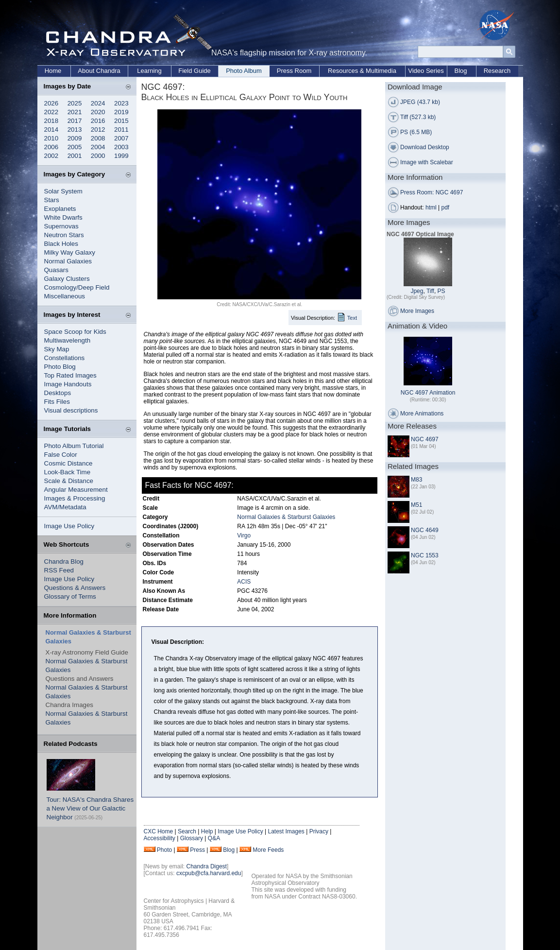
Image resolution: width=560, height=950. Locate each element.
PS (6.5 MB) (416, 132)
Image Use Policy (69, 526)
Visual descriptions (71, 410)
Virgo (244, 535)
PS (441, 291)
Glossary (192, 838)
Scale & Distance (69, 481)
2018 (51, 121)
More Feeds (268, 850)
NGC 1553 (425, 555)
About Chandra (99, 71)
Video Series (426, 71)
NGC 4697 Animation (428, 393)
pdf (446, 207)
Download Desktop (425, 147)
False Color (61, 455)
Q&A (214, 838)
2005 (75, 147)
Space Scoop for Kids (75, 332)
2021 (75, 112)
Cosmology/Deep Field (77, 287)
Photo (164, 850)
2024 (98, 103)
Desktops (58, 393)
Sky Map (57, 349)
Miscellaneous (65, 296)
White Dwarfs (63, 217)
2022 (51, 112)
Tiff (430, 291)
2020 (98, 112)
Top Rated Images (70, 375)
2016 (98, 121)
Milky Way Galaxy (70, 252)
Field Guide (194, 71)
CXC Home (159, 831)
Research (497, 71)
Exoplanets (60, 209)
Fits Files (57, 402)
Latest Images (286, 831)
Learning (149, 71)
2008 (98, 138)
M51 (416, 505)
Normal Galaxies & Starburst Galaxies (286, 517)
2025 (75, 103)
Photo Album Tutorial (74, 446)
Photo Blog (60, 367)
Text (352, 318)
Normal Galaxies (68, 261)
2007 (121, 138)
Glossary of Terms (70, 596)
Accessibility (160, 838)
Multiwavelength (68, 340)
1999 (121, 156)
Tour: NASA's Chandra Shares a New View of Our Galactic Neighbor (90, 808)
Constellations (65, 358)
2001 (75, 156)
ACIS (244, 582)
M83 (416, 480)
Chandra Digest (207, 866)
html (431, 207)
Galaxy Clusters (67, 279)
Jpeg (417, 291)
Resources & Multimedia (362, 71)
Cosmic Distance (68, 463)
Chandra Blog (64, 561)
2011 (121, 130)
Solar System (63, 191)
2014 (51, 130)
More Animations (422, 414)
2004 (98, 147)
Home (53, 71)
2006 (51, 147)
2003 (121, 147)
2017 (75, 121)
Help (207, 831)
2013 (75, 130)
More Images (417, 311)
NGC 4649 (425, 530)
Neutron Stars (64, 235)
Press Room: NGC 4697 (432, 192)
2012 (98, 130)
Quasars (56, 270)
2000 (98, 156)
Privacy (319, 831)
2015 (121, 121)
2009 (75, 138)
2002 (51, 156)
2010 (51, 138)
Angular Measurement (76, 490)
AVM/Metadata (65, 507)
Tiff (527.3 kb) (418, 117)
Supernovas (61, 226)
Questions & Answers (75, 588)
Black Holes (61, 244)
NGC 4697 (425, 439)
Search (187, 831)
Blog (460, 71)
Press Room (294, 71)
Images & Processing (75, 498)
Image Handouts (68, 384)
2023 (121, 103)
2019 (121, 112)
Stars (52, 200)
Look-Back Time (68, 472)
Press (197, 850)
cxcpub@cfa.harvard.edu (209, 873)
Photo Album (244, 71)
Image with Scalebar (427, 162)
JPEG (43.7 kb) (420, 102)
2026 (51, 103)
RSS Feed (59, 570)
